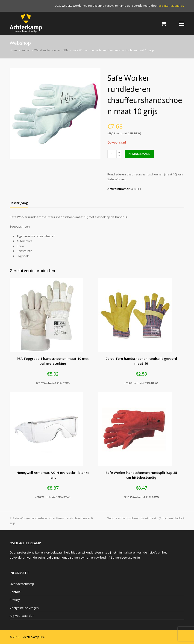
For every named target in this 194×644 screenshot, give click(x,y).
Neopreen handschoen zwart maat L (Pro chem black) (146, 518)
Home (14, 50)
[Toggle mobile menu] (182, 23)
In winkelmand (139, 154)
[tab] (19, 203)
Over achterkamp (22, 584)
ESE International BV (171, 6)
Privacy (15, 600)
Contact (15, 592)
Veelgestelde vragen (24, 608)
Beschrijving (19, 203)
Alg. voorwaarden (22, 616)
